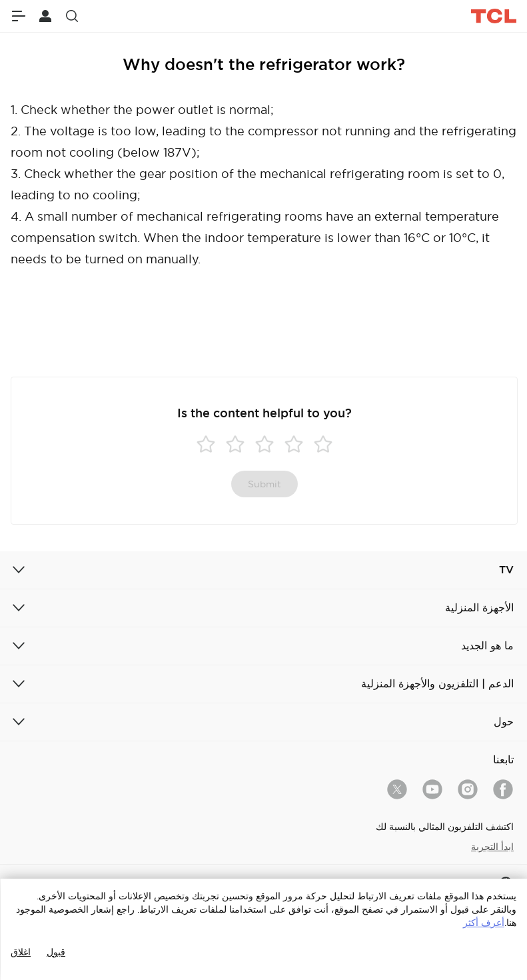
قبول (56, 952)
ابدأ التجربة (492, 847)
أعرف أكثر (484, 923)
